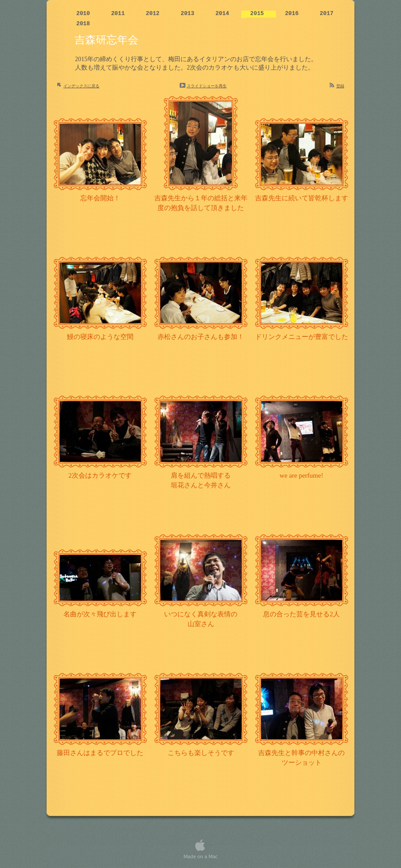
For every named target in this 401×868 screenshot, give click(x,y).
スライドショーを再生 (207, 86)
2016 (293, 14)
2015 (259, 14)
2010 (85, 14)
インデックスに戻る (81, 86)
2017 (327, 14)
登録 (340, 86)
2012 (154, 14)
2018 (83, 24)
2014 (224, 14)
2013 (189, 14)
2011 (119, 14)
